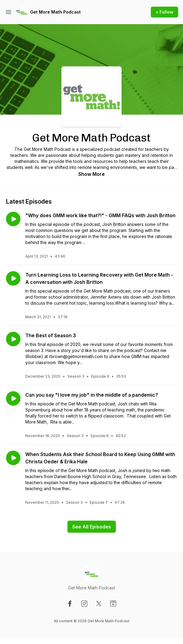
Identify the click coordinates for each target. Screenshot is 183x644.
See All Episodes (92, 527)
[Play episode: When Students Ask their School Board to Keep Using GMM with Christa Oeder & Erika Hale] (13, 458)
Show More (91, 174)
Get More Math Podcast (55, 12)
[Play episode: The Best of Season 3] (13, 339)
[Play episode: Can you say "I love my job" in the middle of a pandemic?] (13, 398)
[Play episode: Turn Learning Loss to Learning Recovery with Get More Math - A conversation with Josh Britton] (13, 278)
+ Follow (164, 12)
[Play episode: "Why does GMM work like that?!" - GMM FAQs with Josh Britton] (13, 219)
